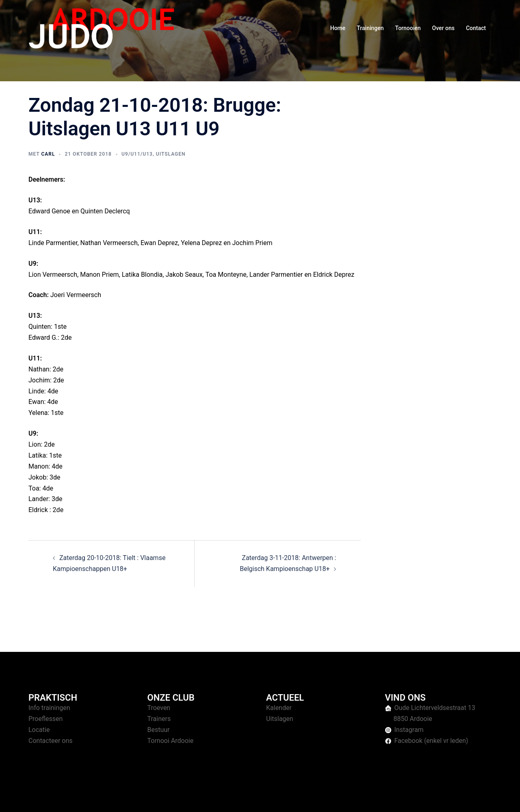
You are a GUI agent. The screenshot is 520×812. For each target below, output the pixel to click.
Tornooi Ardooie (171, 741)
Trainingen (370, 28)
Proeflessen (45, 719)
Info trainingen (49, 708)
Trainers (159, 719)
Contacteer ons (51, 741)
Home (338, 28)
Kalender (279, 708)
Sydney (186, 798)
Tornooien (408, 28)
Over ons (443, 28)
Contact (476, 28)
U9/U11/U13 (137, 154)
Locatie (39, 730)
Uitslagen (171, 154)
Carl (48, 154)
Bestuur (159, 730)
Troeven (159, 708)
